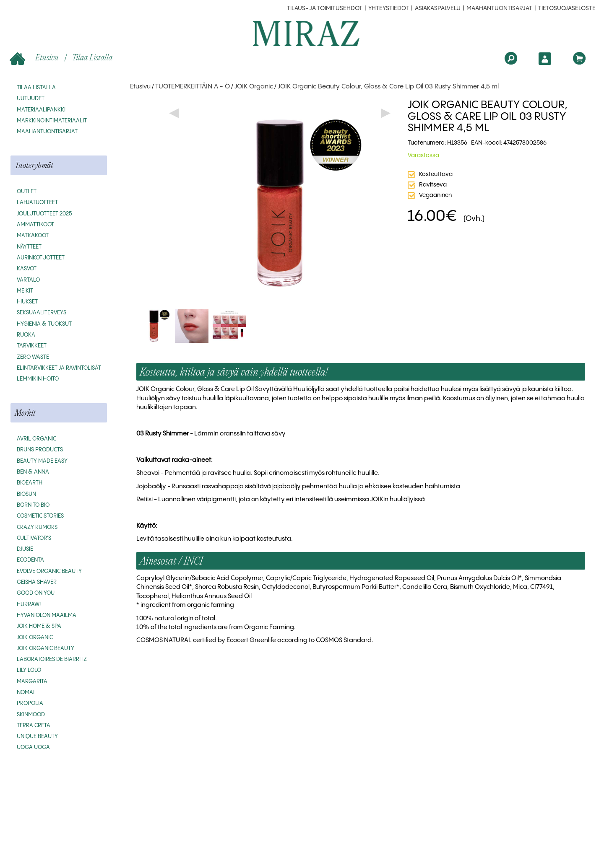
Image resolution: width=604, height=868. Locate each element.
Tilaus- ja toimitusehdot (325, 8)
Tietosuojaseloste (567, 8)
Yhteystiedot (389, 8)
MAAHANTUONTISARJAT (499, 8)
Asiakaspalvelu (438, 8)
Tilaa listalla (92, 57)
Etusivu (35, 58)
